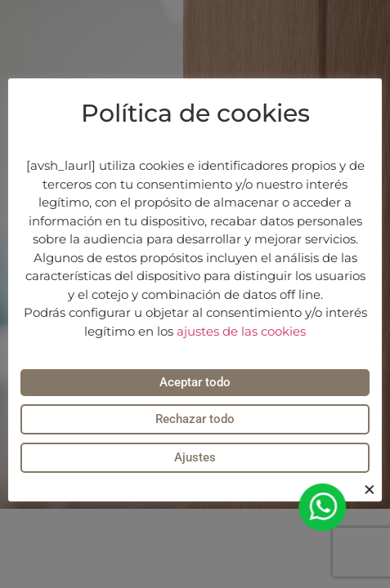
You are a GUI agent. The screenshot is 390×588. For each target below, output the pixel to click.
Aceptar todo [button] (195, 382)
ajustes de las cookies (241, 331)
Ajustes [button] (195, 457)
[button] (372, 490)
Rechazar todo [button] (195, 419)
